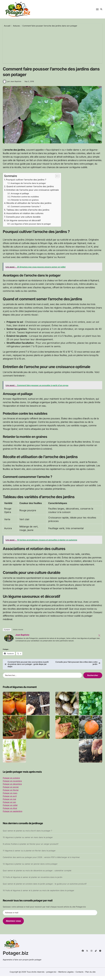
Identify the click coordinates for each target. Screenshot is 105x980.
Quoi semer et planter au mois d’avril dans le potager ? (27, 835)
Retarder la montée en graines (25, 204)
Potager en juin (9, 806)
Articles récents (18, 634)
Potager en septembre (13, 815)
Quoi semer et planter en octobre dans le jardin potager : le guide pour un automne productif (45, 888)
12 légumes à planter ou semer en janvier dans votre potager (30, 868)
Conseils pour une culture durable (23, 221)
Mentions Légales (66, 976)
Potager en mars (10, 797)
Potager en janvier (11, 791)
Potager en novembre (12, 785)
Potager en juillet (10, 809)
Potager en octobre (11, 782)
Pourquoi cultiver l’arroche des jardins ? (26, 184)
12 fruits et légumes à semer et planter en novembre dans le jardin (33, 881)
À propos (7, 634)
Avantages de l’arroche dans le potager (28, 187)
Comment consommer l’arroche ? (26, 210)
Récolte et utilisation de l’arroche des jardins (29, 207)
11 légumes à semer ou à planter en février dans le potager (29, 855)
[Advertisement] (53, 45)
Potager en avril (10, 800)
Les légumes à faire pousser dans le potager (31, 228)
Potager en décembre (12, 788)
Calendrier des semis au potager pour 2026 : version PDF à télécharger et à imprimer (41, 861)
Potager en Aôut (10, 812)
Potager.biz (16, 957)
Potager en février (11, 794)
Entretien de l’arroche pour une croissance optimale (33, 194)
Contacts (79, 976)
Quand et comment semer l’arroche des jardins (30, 190)
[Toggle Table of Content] (56, 180)
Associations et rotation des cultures (25, 217)
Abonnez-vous (13, 925)
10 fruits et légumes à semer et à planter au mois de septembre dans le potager (39, 894)
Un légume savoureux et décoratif (24, 224)
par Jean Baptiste (12, 85)
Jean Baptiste (22, 639)
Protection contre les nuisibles (25, 201)
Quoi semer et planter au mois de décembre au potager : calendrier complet (37, 874)
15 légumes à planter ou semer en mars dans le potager (28, 841)
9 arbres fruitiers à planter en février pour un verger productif (31, 848)
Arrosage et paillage (20, 197)
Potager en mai (9, 803)
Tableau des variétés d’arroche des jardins (28, 214)
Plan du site (90, 976)
